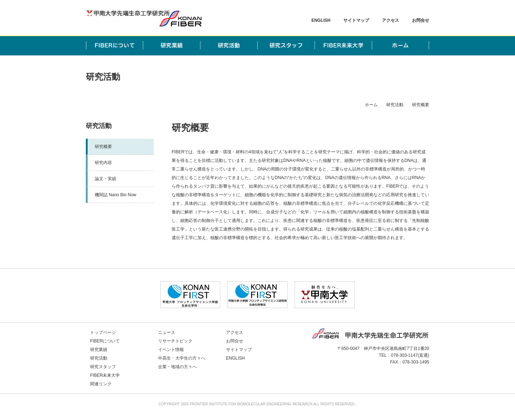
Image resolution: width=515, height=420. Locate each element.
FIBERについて (105, 341)
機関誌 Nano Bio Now (116, 195)
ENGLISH (321, 20)
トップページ (103, 332)
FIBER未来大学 (105, 375)
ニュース (167, 332)
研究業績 (99, 350)
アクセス (391, 20)
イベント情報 (171, 350)
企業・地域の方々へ (177, 367)
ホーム (371, 105)
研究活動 (395, 105)
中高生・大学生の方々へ (182, 358)
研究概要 (103, 147)
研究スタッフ (103, 367)
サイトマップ (356, 20)
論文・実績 (106, 179)
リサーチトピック (175, 341)
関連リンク (101, 384)
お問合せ (421, 20)
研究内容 (103, 163)
